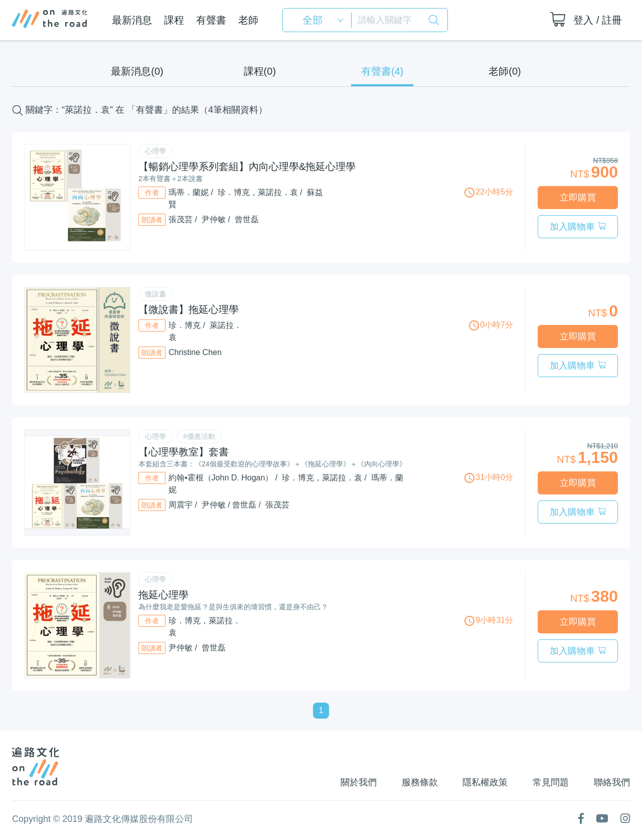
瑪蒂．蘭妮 (189, 192)
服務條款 (416, 781)
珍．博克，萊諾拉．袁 (258, 192)
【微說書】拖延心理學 (189, 309)
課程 (174, 20)
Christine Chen (195, 352)
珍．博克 (185, 325)
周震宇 (181, 504)
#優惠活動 (199, 436)
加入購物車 (578, 226)
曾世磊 (247, 219)
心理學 (155, 151)
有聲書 (211, 20)
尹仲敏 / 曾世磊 (229, 504)
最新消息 (131, 20)
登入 (583, 20)
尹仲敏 (214, 219)
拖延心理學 (164, 594)
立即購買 (578, 197)
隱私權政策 (483, 781)
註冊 (612, 20)
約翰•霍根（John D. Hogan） (221, 477)
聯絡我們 (612, 781)
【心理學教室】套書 (184, 451)
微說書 (155, 293)
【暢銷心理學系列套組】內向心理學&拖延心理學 (247, 166)
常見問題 (550, 781)
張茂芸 (181, 219)
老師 (248, 20)
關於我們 (354, 781)
